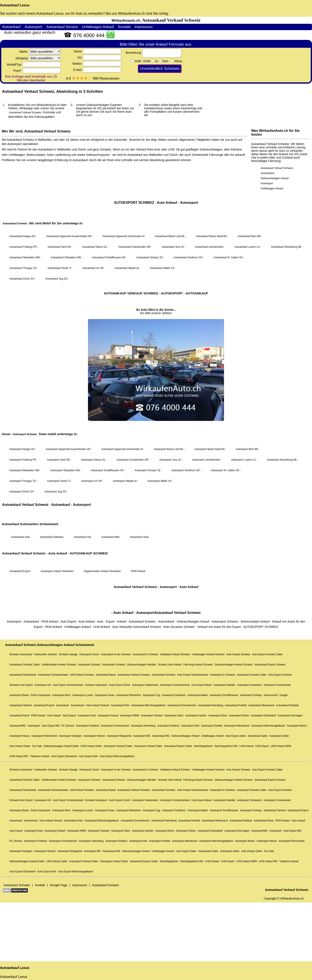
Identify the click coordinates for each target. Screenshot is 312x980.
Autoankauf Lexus (15, 5)
